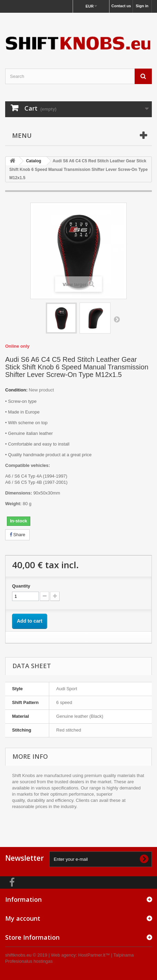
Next (117, 319)
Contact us (121, 6)
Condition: (16, 390)
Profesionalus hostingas (29, 961)
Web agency (63, 955)
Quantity (21, 586)
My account (23, 918)
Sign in (142, 6)
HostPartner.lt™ (94, 955)
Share (17, 535)
